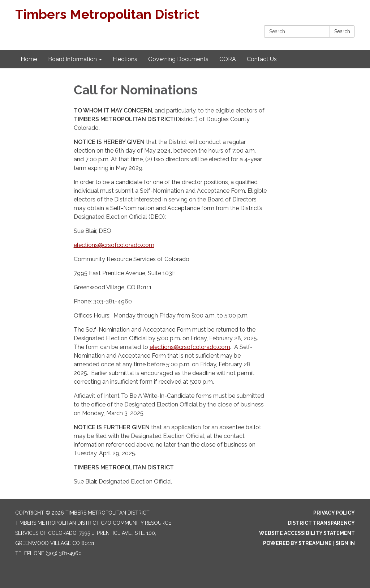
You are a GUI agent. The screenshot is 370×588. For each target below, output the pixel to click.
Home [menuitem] (29, 59)
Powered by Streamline (297, 543)
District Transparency (321, 523)
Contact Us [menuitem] (262, 59)
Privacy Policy (334, 513)
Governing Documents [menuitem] (178, 59)
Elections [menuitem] (125, 59)
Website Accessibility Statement (307, 533)
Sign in (345, 543)
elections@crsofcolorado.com (114, 245)
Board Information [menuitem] (72, 59)
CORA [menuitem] (228, 59)
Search (342, 31)
